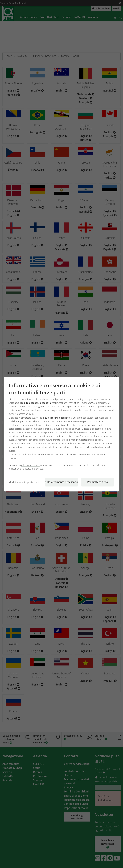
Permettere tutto (98, 482)
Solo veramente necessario (61, 482)
